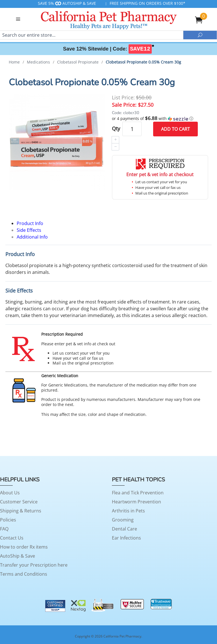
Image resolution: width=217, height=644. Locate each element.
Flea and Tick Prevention (138, 493)
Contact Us (12, 538)
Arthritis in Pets (128, 511)
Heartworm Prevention (136, 502)
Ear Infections (126, 538)
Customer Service (19, 502)
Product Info (30, 223)
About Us (10, 493)
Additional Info (32, 237)
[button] (160, 119)
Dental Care (124, 529)
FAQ (4, 529)
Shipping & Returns (21, 511)
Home (14, 62)
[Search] (92, 35)
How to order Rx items (24, 547)
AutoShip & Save (18, 556)
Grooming (123, 520)
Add (175, 129)
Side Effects (29, 230)
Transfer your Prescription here (34, 565)
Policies (8, 520)
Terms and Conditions (24, 574)
